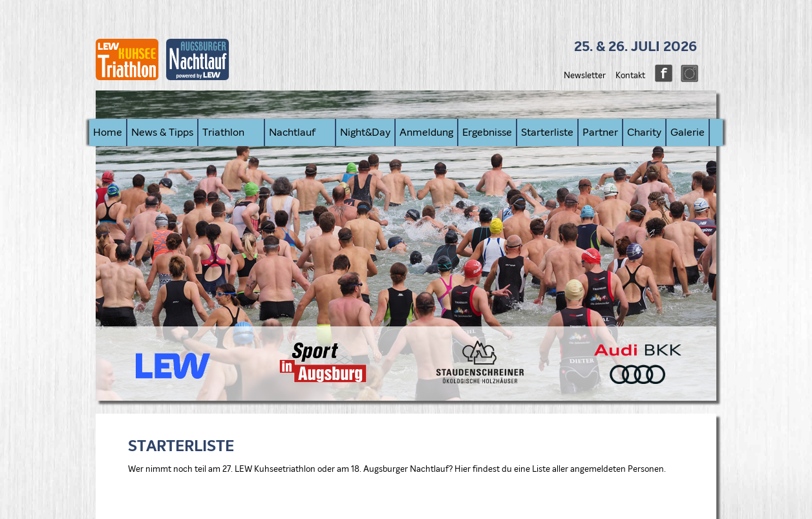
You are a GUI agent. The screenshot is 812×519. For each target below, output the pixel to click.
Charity (644, 132)
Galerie (688, 132)
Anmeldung (426, 132)
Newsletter (585, 76)
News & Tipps (162, 132)
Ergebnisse (487, 132)
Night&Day (365, 132)
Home (108, 132)
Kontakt (630, 76)
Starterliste (547, 132)
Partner (600, 132)
